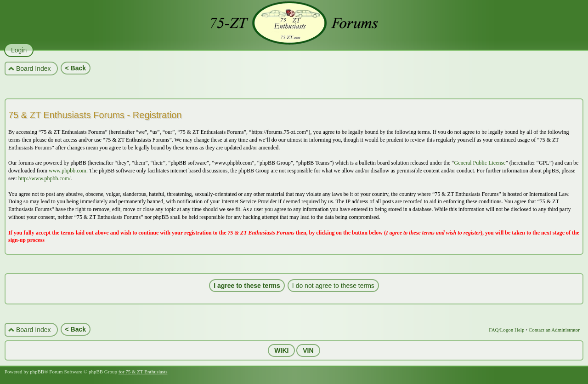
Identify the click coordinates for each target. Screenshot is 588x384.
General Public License (480, 163)
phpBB (37, 372)
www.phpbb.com (68, 171)
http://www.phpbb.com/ (45, 178)
